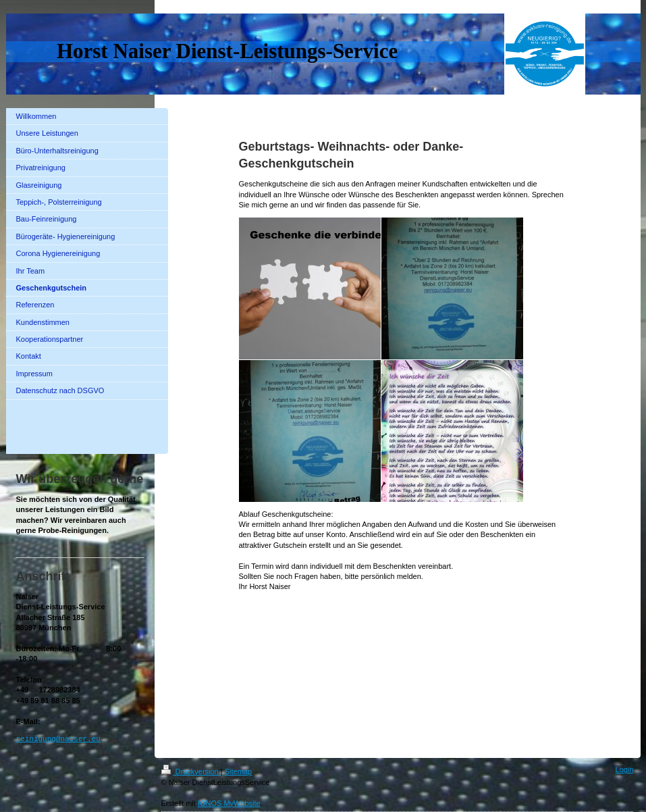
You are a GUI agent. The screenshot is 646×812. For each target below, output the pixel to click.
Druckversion (191, 771)
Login (625, 769)
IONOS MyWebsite (229, 803)
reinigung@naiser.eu (58, 739)
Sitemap (238, 771)
